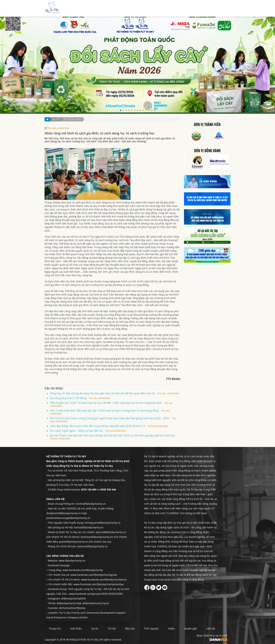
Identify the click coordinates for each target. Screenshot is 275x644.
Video (171, 628)
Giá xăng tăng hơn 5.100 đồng (80, 398)
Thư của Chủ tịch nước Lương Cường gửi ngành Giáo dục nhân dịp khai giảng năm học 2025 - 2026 (113, 420)
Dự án (149, 9)
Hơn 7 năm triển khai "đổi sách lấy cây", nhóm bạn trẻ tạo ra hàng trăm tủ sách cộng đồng (110, 412)
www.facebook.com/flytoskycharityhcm (104, 580)
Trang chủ (120, 9)
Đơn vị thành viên (207, 125)
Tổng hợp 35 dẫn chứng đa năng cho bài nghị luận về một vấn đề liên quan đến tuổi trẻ (114, 393)
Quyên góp (206, 9)
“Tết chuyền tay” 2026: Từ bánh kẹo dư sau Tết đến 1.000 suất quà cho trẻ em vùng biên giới (111, 404)
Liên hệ (221, 9)
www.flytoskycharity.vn (72, 561)
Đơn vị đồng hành (207, 151)
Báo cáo (173, 9)
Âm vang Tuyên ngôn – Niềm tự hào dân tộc (88, 431)
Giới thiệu (136, 9)
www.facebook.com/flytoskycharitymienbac (99, 584)
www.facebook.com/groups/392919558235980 (96, 594)
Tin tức (160, 9)
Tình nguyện (189, 9)
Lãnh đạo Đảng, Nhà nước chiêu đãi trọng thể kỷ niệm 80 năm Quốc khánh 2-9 (109, 426)
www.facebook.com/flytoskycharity (83, 570)
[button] (121, 110)
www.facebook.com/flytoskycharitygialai (94, 575)
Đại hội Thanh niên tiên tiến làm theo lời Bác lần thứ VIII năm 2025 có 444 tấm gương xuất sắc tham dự (113, 437)
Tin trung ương (73, 119)
